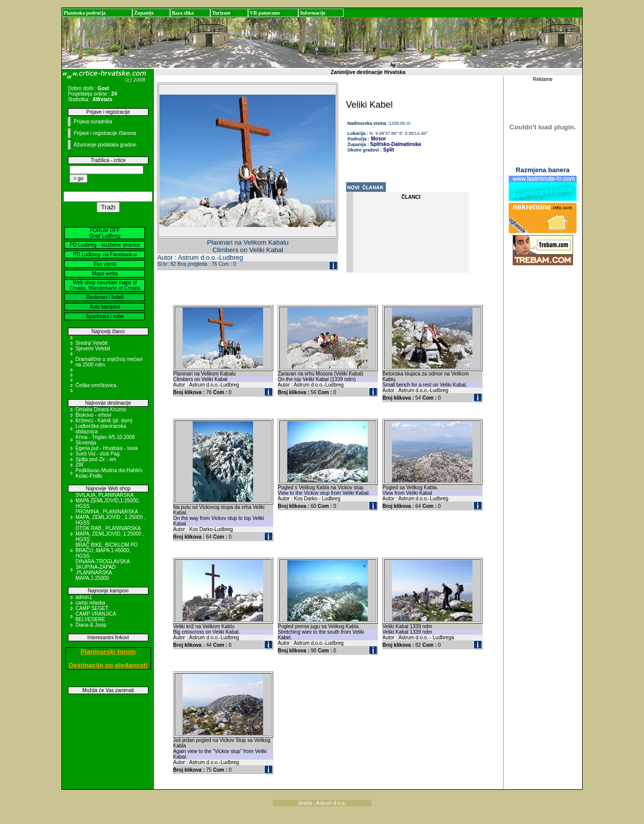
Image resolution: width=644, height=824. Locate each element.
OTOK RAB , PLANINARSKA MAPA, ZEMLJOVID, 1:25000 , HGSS (110, 534)
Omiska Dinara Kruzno (101, 409)
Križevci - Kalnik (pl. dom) (104, 421)
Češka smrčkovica (96, 385)
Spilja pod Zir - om (96, 459)
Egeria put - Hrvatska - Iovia (107, 448)
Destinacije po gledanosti (108, 665)
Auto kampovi (105, 307)
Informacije (313, 13)
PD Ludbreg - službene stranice (105, 245)
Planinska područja (85, 13)
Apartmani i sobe (105, 316)
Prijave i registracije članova (105, 133)
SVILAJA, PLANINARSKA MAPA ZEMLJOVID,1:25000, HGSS (108, 501)
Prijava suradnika (93, 122)
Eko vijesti (105, 264)
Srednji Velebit (92, 343)
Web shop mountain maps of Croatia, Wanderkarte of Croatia (105, 285)
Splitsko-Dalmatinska (396, 144)
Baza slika (183, 13)
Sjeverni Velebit (93, 349)
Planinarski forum (108, 652)
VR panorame (265, 13)
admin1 (84, 597)
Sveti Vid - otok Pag (98, 454)
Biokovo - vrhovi (93, 415)
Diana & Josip (91, 625)
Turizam (221, 13)
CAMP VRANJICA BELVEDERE (96, 617)
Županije (144, 13)
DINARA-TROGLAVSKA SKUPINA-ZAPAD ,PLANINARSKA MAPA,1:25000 (103, 570)
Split (389, 150)
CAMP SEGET (92, 608)
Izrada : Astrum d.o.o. (322, 803)
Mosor (378, 139)
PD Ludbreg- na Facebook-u (105, 254)
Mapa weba (105, 274)
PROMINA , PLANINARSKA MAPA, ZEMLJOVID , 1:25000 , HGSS (110, 517)
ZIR (79, 465)
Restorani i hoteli (105, 297)
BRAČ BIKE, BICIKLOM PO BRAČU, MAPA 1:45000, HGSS (107, 550)
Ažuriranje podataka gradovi (105, 145)
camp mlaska (90, 603)
